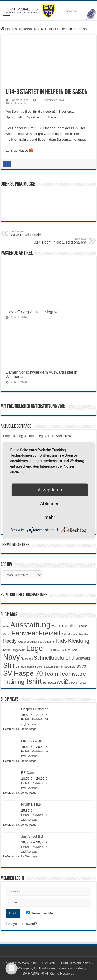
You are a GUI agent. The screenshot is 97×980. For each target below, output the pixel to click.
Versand (32, 724)
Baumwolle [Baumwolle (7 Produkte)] (64, 626)
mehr (50, 517)
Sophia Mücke (19, 100)
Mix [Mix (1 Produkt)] (65, 650)
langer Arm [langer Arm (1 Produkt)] (19, 650)
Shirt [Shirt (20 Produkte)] (10, 665)
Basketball (25, 29)
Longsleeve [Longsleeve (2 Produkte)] (53, 650)
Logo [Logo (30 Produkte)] (34, 648)
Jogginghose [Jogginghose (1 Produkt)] (35, 642)
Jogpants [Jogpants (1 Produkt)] (49, 642)
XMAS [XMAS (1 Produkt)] (73, 683)
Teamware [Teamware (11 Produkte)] (72, 674)
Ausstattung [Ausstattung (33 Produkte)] (30, 625)
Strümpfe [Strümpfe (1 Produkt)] (70, 667)
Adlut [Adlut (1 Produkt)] (6, 626)
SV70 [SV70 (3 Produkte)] (81, 666)
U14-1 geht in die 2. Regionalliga (60, 241)
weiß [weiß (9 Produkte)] (62, 682)
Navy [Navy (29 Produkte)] (12, 657)
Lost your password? (21, 924)
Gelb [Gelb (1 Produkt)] (65, 634)
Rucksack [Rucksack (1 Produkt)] (27, 659)
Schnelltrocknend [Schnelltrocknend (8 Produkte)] (54, 658)
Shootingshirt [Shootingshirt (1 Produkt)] (26, 667)
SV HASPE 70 (33, 973)
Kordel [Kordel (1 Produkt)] (7, 650)
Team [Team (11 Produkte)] (51, 674)
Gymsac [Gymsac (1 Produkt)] (73, 634)
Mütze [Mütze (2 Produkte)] (72, 650)
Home (7, 29)
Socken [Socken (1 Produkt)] (48, 667)
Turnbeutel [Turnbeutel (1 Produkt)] (49, 683)
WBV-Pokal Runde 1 (37, 233)
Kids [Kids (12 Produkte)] (61, 641)
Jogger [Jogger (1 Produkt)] (22, 642)
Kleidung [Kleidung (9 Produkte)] (79, 641)
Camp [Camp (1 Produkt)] (7, 634)
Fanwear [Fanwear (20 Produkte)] (25, 633)
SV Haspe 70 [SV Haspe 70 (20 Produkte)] (23, 673)
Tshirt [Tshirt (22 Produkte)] (34, 681)
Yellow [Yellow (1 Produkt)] (82, 683)
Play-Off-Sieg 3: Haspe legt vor (33, 312)
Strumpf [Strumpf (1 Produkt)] (58, 667)
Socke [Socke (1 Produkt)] (39, 667)
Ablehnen (50, 503)
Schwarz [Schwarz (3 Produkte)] (83, 658)
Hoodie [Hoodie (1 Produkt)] (84, 634)
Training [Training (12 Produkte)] (14, 682)
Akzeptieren (50, 489)
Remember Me (40, 913)
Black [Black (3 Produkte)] (82, 626)
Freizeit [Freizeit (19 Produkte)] (50, 633)
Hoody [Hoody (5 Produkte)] (10, 641)
